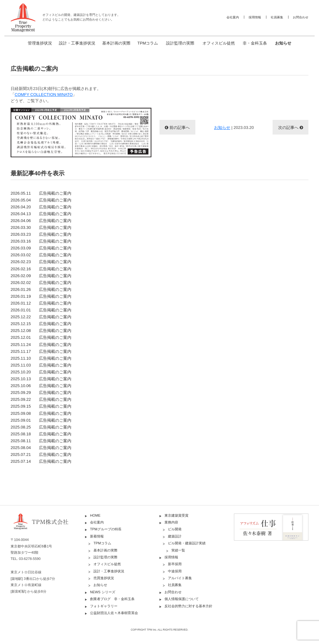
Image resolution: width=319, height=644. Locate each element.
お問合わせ (301, 17)
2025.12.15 (41, 324)
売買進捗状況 (104, 578)
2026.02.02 (41, 283)
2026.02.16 (41, 269)
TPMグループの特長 (106, 529)
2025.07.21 (41, 455)
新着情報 (97, 536)
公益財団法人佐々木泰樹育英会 (114, 613)
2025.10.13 (41, 379)
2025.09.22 (41, 399)
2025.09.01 (41, 420)
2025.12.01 (41, 337)
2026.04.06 (41, 221)
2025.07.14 (41, 461)
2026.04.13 (41, 214)
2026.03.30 (41, 227)
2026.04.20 (41, 207)
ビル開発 (175, 529)
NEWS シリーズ (103, 592)
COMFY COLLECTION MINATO (44, 95)
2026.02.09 (41, 276)
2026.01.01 (41, 310)
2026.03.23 (41, 234)
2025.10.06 (41, 386)
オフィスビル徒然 (219, 43)
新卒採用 (175, 564)
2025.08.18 (41, 434)
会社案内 (233, 17)
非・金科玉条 (255, 43)
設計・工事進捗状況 (77, 43)
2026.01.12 (41, 303)
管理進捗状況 (40, 43)
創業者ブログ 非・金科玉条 (112, 599)
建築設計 (175, 536)
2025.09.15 (41, 406)
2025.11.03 (41, 365)
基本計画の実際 (116, 43)
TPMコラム (148, 43)
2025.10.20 (41, 372)
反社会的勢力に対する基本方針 (188, 606)
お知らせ (283, 43)
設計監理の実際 (180, 43)
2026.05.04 (41, 200)
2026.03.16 (41, 241)
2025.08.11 (41, 441)
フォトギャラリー (104, 606)
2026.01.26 (41, 289)
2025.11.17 (41, 351)
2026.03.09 (41, 248)
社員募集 (277, 17)
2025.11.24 (41, 345)
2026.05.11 (41, 193)
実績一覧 (178, 550)
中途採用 (175, 571)
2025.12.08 (41, 331)
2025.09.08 (41, 413)
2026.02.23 (41, 262)
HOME (95, 515)
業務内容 (171, 522)
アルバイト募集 (180, 578)
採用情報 (255, 17)
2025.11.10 (41, 358)
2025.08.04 (41, 448)
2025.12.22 (41, 317)
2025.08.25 (41, 427)
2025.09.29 (41, 393)
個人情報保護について (182, 599)
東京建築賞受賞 (176, 515)
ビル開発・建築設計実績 (187, 543)
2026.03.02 (41, 255)
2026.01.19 (41, 296)
